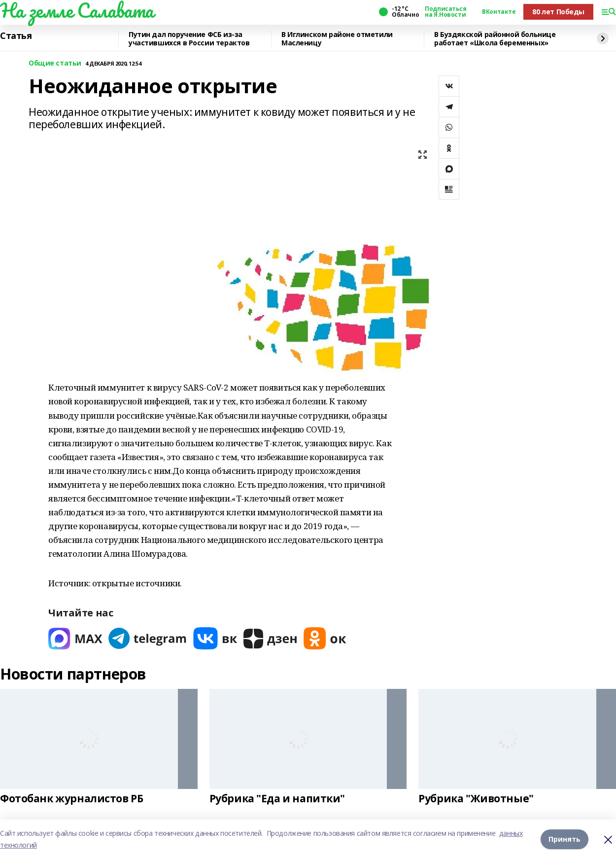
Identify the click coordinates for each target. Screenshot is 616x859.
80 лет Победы (558, 12)
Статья (16, 36)
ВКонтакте (499, 12)
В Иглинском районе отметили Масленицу (337, 39)
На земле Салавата (77, 10)
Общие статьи (55, 63)
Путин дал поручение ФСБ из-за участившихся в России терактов (189, 39)
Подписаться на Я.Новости (445, 12)
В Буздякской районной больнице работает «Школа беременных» (495, 39)
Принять (565, 839)
